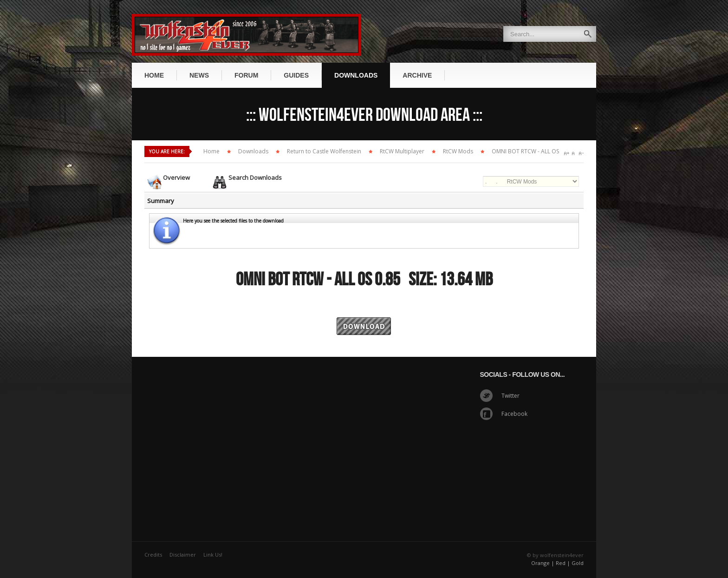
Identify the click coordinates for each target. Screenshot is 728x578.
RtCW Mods (458, 151)
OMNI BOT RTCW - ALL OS (525, 151)
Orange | (543, 563)
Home (211, 151)
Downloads (253, 151)
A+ (567, 154)
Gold (578, 563)
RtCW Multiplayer (402, 151)
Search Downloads (255, 177)
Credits (153, 555)
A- (581, 154)
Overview (176, 177)
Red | (563, 563)
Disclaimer (183, 555)
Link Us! (213, 555)
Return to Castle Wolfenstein (324, 151)
